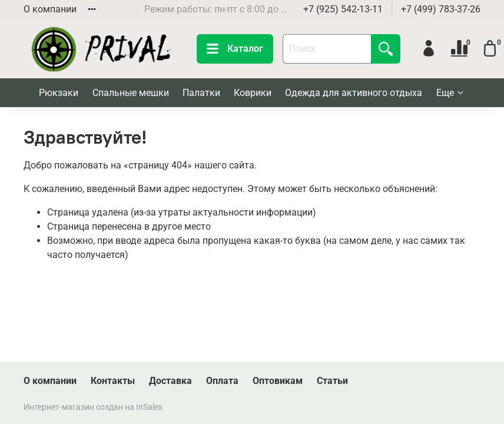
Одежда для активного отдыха (354, 93)
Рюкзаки (59, 93)
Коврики (253, 93)
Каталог (235, 49)
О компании (50, 9)
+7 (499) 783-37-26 (441, 9)
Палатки (201, 93)
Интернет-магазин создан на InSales (93, 407)
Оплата (222, 381)
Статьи (332, 381)
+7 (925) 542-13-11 (343, 9)
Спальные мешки (131, 93)
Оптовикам (278, 381)
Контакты (113, 381)
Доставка (170, 381)
